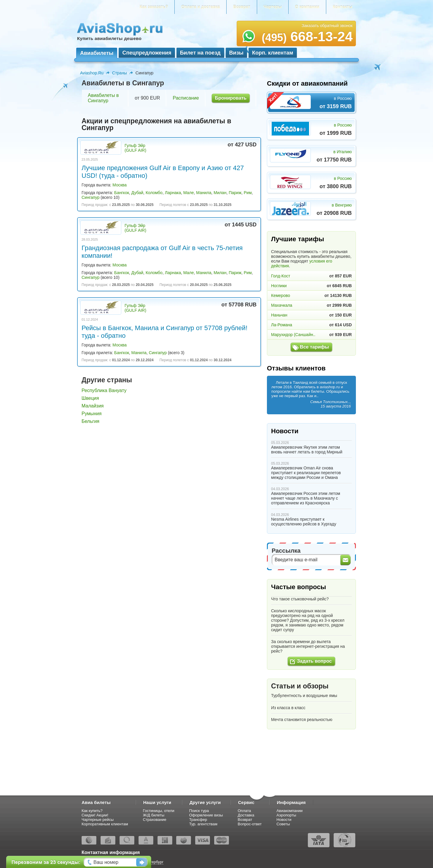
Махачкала (282, 305)
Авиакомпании (289, 811)
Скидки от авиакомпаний (307, 83)
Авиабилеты (97, 53)
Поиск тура (199, 811)
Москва (120, 185)
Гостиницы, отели (159, 811)
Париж (235, 193)
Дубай (137, 193)
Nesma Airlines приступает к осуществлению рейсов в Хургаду (304, 522)
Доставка (246, 815)
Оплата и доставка (200, 7)
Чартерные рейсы (98, 820)
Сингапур (90, 197)
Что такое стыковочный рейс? (300, 599)
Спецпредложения (147, 53)
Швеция (90, 398)
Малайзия (93, 406)
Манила (204, 193)
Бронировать (231, 98)
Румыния (91, 414)
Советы (283, 824)
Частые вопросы (299, 587)
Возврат (242, 7)
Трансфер (198, 820)
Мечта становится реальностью (302, 720)
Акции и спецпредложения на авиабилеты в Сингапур (156, 124)
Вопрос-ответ (250, 824)
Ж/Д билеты (154, 815)
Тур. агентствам (203, 824)
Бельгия (90, 421)
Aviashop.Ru (92, 73)
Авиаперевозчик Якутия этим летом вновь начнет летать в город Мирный (307, 450)
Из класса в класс (288, 708)
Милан (220, 193)
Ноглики (279, 286)
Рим (248, 193)
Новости (285, 431)
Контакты (343, 7)
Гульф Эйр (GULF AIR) (135, 148)
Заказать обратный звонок (327, 25)
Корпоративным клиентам (105, 824)
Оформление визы (206, 815)
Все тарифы (314, 347)
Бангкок (122, 193)
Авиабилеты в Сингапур (103, 98)
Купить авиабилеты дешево (109, 38)
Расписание (186, 98)
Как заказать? (154, 7)
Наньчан (279, 315)
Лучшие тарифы (298, 239)
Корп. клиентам (273, 53)
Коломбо (154, 193)
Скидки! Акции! (95, 815)
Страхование (155, 820)
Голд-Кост (281, 276)
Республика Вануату (104, 390)
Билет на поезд (200, 53)
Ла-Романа (282, 325)
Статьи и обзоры (300, 686)
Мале (189, 193)
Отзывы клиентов (296, 368)
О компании (307, 7)
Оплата (245, 811)
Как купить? (92, 811)
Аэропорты (286, 815)
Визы (236, 53)
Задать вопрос (314, 661)
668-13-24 (307, 36)
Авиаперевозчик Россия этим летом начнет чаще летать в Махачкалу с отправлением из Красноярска (306, 498)
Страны (120, 73)
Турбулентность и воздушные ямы (304, 696)
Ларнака (173, 193)
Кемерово (281, 295)
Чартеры (273, 7)
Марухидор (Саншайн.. (293, 335)
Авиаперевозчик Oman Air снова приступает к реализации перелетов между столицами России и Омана (306, 473)
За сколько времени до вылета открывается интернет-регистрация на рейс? (308, 646)
